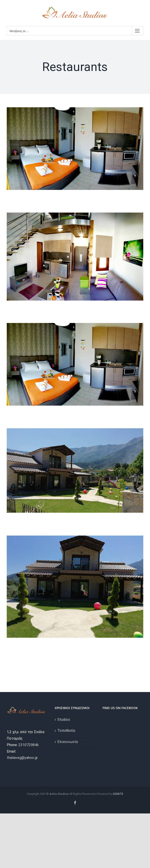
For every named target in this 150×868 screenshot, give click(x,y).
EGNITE (118, 794)
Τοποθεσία (66, 731)
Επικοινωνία (68, 742)
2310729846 (29, 745)
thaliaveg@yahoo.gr (22, 758)
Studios (64, 720)
